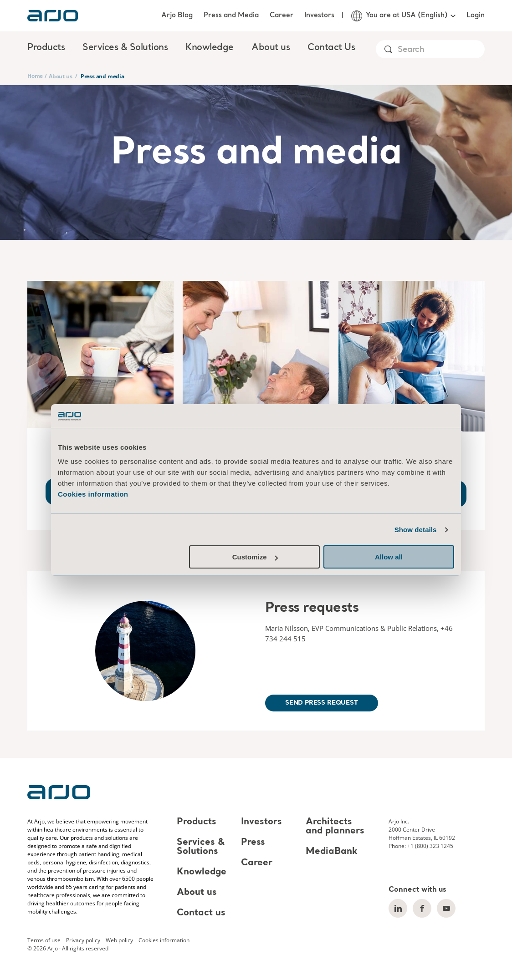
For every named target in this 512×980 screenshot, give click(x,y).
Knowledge (202, 872)
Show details (416, 530)
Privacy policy (83, 940)
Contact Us (331, 48)
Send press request (322, 703)
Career (282, 15)
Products (197, 822)
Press (253, 843)
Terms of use (44, 940)
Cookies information (93, 494)
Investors (319, 15)
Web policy (119, 940)
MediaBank (332, 852)
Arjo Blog (177, 15)
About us (60, 76)
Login (476, 15)
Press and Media (231, 15)
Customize (255, 557)
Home (35, 76)
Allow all (389, 557)
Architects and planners (335, 827)
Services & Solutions (201, 847)
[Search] (441, 50)
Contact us (201, 913)
